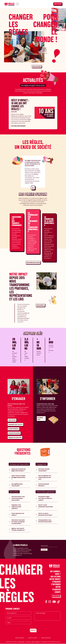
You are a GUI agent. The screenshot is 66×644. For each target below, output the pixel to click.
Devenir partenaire (14, 433)
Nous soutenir (37, 66)
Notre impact (40, 305)
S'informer (56, 584)
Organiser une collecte (16, 424)
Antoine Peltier (21, 642)
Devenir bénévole (14, 429)
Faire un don (58, 4)
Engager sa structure (15, 437)
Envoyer (33, 630)
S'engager (56, 582)
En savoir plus (40, 419)
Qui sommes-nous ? (55, 573)
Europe (58, 592)
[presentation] (44, 625)
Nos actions (56, 577)
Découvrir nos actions (33, 262)
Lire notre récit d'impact (18, 126)
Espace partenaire (46, 638)
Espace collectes (33, 638)
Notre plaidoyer (56, 588)
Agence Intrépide (36, 642)
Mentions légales (20, 638)
